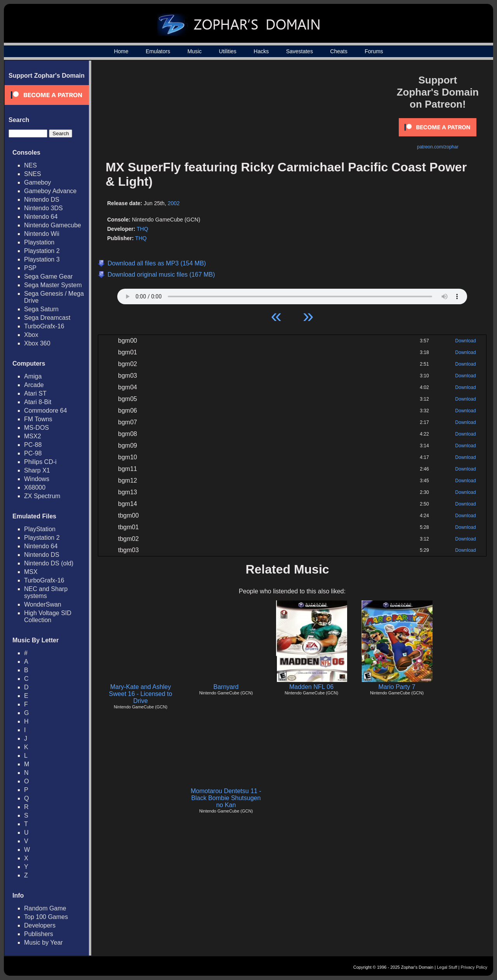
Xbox (31, 335)
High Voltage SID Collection (48, 616)
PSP (30, 268)
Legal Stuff (447, 967)
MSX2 (33, 436)
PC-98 (33, 453)
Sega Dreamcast (47, 318)
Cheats (339, 51)
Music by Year (43, 943)
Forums (374, 51)
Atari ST (35, 393)
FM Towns (38, 419)
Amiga (33, 376)
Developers (40, 925)
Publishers (39, 934)
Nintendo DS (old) (49, 563)
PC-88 (33, 445)
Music (195, 51)
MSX (31, 572)
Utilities (228, 51)
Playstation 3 (42, 259)
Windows (37, 479)
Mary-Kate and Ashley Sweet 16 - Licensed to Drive (141, 694)
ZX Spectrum (42, 496)
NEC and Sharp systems (46, 592)
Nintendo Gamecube (53, 225)
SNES (33, 174)
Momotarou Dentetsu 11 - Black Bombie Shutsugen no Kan (226, 798)
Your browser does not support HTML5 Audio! (292, 295)
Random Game (45, 908)
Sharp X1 (37, 470)
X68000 (35, 487)
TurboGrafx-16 (44, 326)
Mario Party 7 (397, 687)
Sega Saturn (41, 309)
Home (121, 51)
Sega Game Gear (48, 276)
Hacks (261, 51)
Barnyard (226, 687)
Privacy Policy (474, 967)
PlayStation (40, 529)
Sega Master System (53, 285)
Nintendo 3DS (43, 208)
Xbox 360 (37, 343)
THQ (142, 229)
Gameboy (37, 182)
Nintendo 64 (41, 217)
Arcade (34, 385)
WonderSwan (43, 604)
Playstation (39, 242)
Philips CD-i (40, 462)
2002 (174, 203)
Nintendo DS (42, 200)
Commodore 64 (45, 411)
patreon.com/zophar (438, 147)
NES (30, 165)
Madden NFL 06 (311, 687)
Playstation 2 (42, 251)
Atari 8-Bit (38, 402)
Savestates (300, 51)
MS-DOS (36, 428)
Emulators (158, 51)
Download (465, 341)
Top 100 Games (46, 917)
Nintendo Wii (42, 234)
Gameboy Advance (50, 191)
